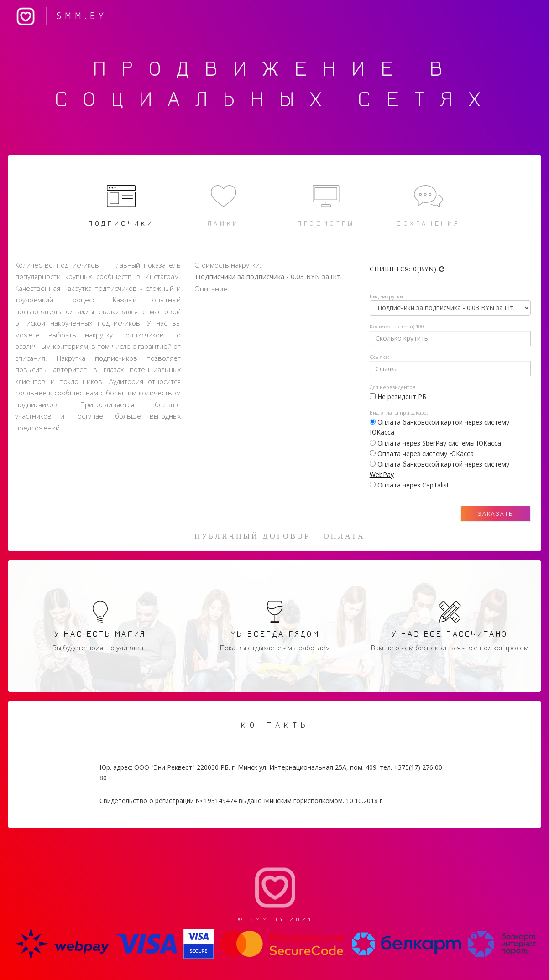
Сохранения (428, 205)
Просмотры (326, 205)
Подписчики (121, 205)
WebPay (382, 474)
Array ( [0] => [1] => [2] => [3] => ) (450, 308)
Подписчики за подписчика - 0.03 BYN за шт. (277, 277)
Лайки (223, 205)
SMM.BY (59, 17)
